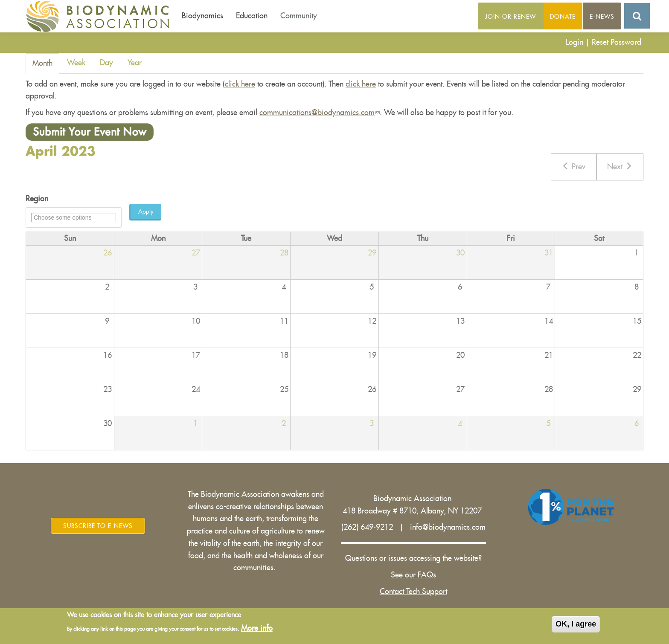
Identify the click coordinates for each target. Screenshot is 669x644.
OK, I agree (576, 625)
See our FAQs (413, 575)
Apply (146, 212)
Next (620, 166)
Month (46, 66)
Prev (574, 166)
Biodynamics (202, 16)
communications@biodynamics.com (320, 113)
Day (106, 63)
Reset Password (617, 42)
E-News (602, 17)
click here (240, 84)
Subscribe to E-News (98, 526)
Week (76, 63)
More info (257, 629)
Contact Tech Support (413, 592)
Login (574, 42)
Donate (563, 17)
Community (299, 16)
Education (252, 16)
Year (135, 63)
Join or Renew (510, 17)
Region (37, 199)
